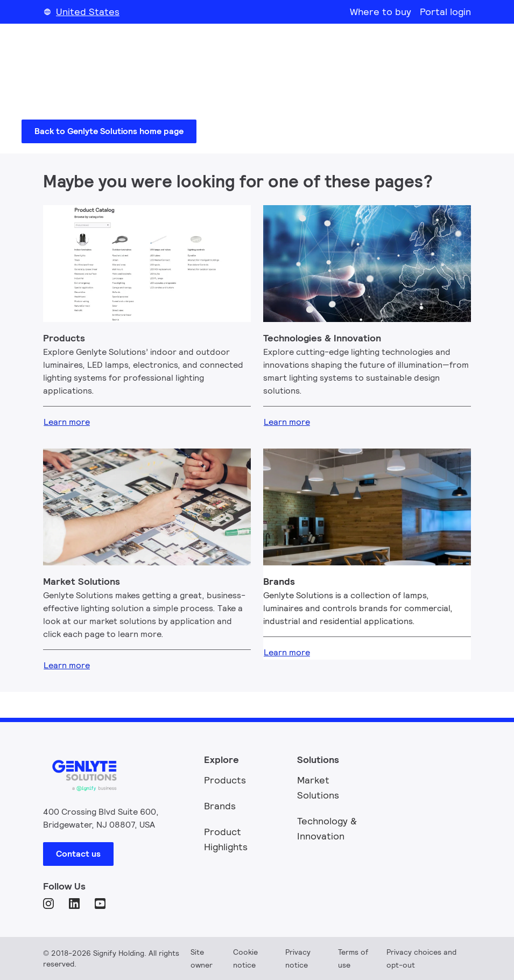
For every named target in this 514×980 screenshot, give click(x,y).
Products (225, 780)
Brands (220, 806)
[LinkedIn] (75, 905)
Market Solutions (318, 787)
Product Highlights (226, 839)
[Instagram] (50, 905)
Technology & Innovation (327, 828)
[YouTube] (101, 905)
